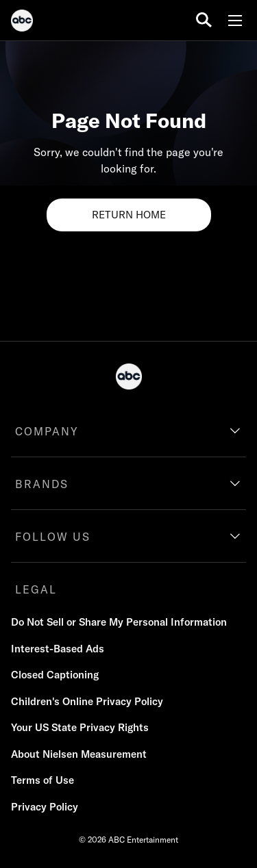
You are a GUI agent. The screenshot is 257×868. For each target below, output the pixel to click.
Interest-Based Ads (58, 649)
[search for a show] (204, 20)
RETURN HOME (129, 215)
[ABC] (22, 23)
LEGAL (36, 589)
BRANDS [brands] (42, 484)
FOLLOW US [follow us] (53, 537)
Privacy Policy (45, 807)
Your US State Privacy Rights (80, 727)
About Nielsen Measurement (79, 754)
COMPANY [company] (47, 431)
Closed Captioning (55, 675)
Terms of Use (42, 780)
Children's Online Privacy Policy (87, 701)
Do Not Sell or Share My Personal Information (119, 622)
